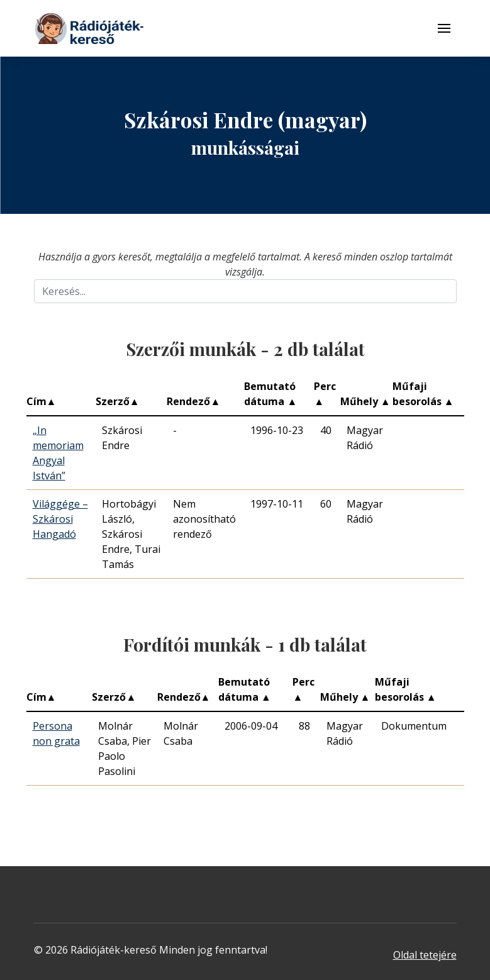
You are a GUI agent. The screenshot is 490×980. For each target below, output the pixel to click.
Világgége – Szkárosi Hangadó (60, 519)
